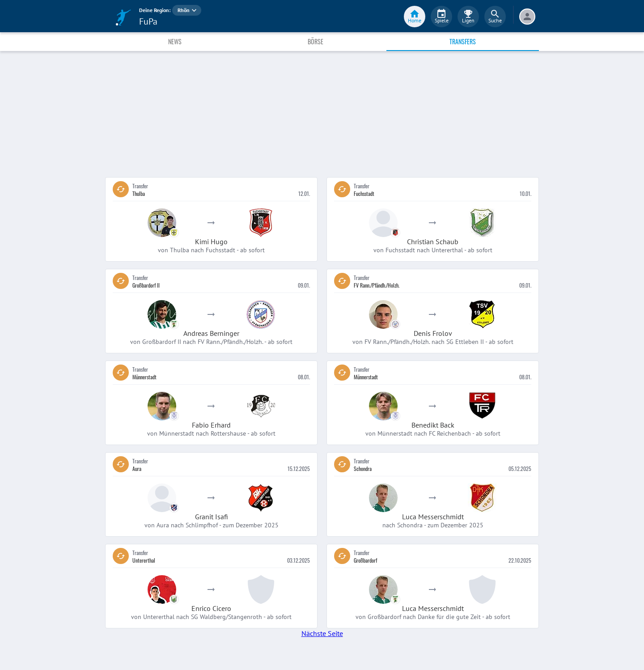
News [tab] (175, 41)
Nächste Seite (322, 633)
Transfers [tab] (463, 41)
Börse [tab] (316, 41)
